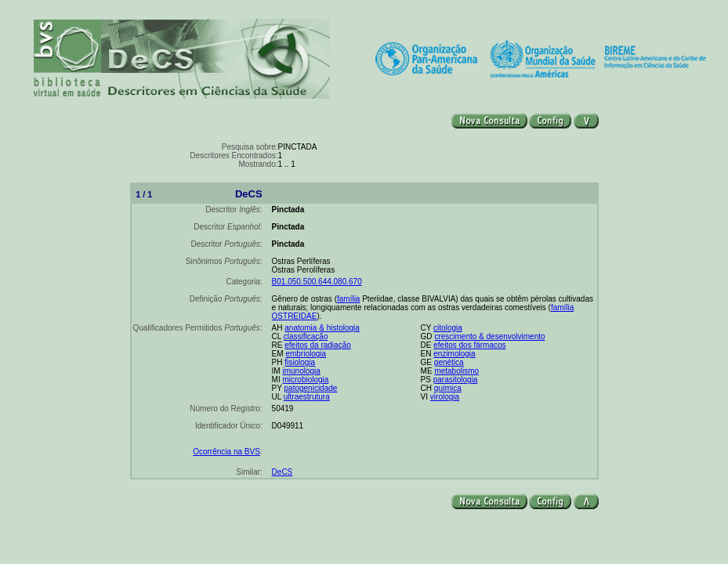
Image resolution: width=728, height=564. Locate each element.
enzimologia (454, 354)
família (348, 299)
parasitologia (456, 380)
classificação (306, 336)
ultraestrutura (307, 397)
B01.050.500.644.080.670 (317, 282)
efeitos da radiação (318, 345)
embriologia (306, 354)
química (448, 388)
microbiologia (305, 380)
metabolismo (456, 371)
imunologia (301, 371)
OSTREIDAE (295, 316)
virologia (445, 397)
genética (449, 362)
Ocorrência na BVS (226, 452)
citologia (448, 328)
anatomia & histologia (322, 328)
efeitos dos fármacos (469, 345)
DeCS (283, 472)
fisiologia (300, 362)
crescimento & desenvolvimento (489, 336)
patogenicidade (311, 388)
